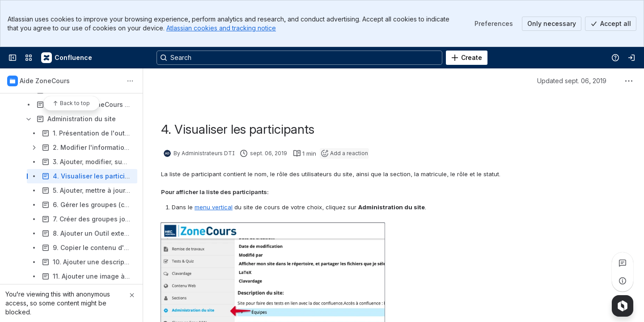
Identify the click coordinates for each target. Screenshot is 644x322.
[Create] (467, 58)
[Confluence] (67, 58)
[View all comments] (623, 263)
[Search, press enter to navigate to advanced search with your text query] (299, 58)
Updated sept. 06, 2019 (572, 81)
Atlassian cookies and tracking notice (221, 28)
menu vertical (214, 207)
